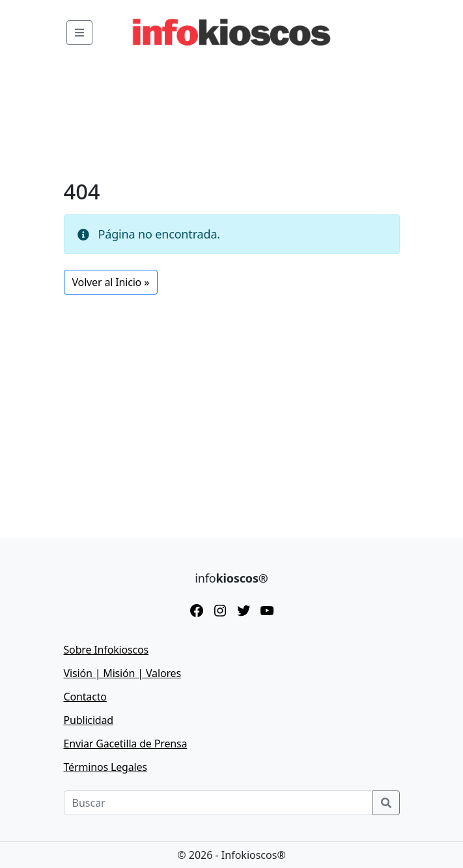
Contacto (85, 697)
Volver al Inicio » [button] (111, 282)
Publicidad (89, 720)
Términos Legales (105, 767)
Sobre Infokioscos (106, 650)
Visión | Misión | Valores (122, 673)
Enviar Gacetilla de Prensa (126, 744)
